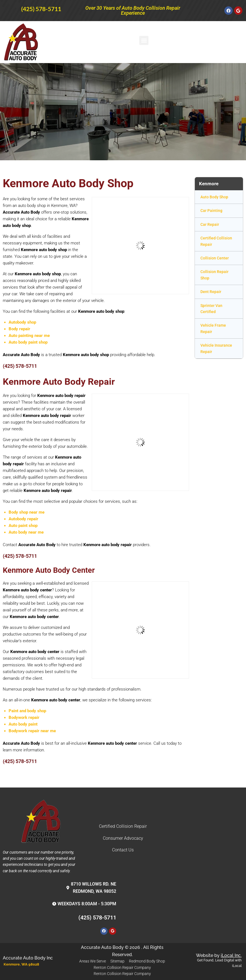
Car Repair (210, 224)
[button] (144, 40)
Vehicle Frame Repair (213, 328)
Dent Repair (211, 292)
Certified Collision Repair (216, 241)
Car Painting (211, 211)
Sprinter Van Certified (211, 309)
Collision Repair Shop (214, 275)
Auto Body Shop (214, 197)
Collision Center (215, 258)
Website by (219, 955)
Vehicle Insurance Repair (216, 348)
